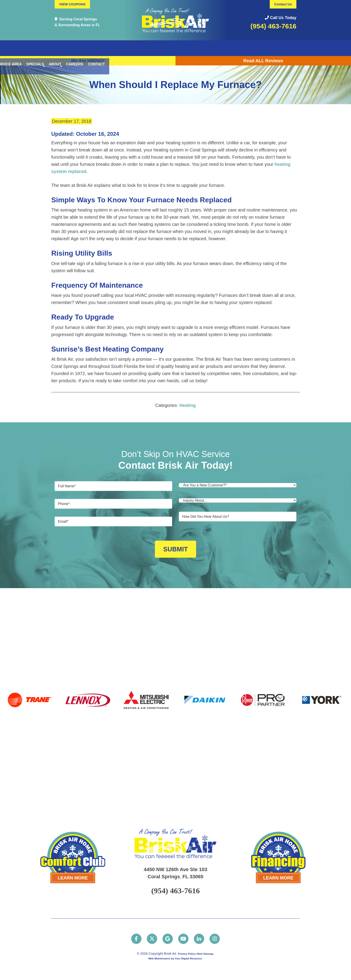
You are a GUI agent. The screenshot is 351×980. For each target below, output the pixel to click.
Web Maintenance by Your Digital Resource (175, 957)
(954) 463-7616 (273, 26)
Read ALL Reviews (263, 61)
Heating (187, 405)
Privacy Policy (184, 953)
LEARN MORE (73, 874)
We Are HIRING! (88, 61)
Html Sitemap (208, 953)
